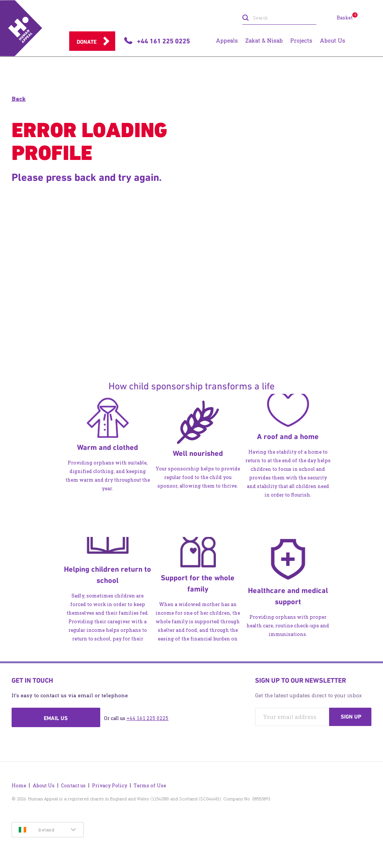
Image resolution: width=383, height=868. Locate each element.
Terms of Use (150, 786)
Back (19, 99)
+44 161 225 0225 (148, 718)
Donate (87, 42)
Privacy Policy (110, 786)
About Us (44, 786)
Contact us (73, 786)
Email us (56, 718)
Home (19, 786)
